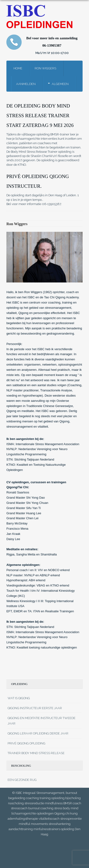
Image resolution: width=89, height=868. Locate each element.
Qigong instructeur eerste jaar (35, 708)
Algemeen (60, 84)
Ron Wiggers (45, 68)
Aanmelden (26, 84)
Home (18, 68)
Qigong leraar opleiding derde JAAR (38, 733)
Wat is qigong (19, 698)
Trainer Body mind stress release (36, 753)
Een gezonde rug (22, 780)
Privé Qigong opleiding (26, 743)
